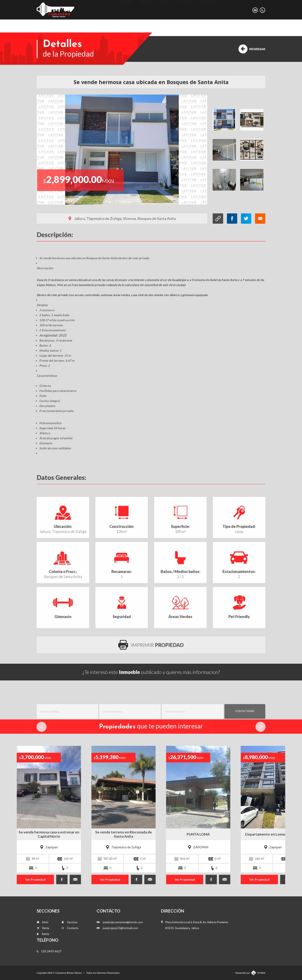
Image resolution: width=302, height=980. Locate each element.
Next (260, 727)
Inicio (127, 9)
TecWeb (261, 973)
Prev (42, 727)
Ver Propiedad (35, 879)
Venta (145, 9)
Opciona (185, 9)
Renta (164, 9)
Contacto (209, 9)
